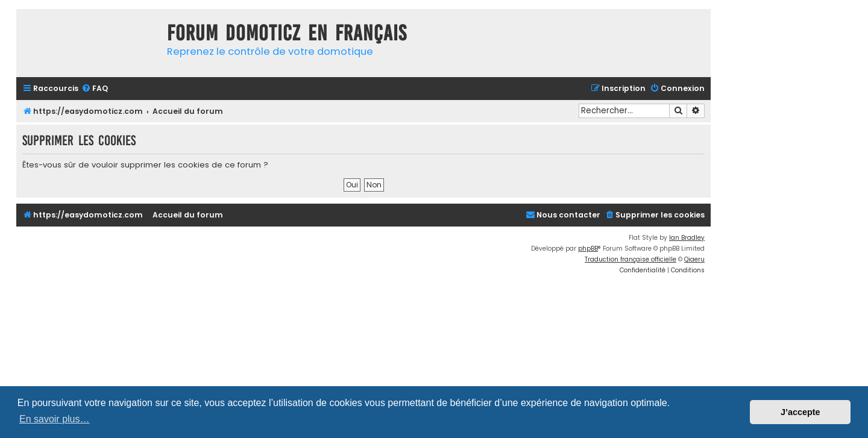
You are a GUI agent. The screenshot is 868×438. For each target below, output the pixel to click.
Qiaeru (694, 259)
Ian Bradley (687, 238)
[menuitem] (95, 89)
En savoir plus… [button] (55, 419)
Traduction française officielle (631, 259)
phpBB (588, 249)
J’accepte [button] (800, 412)
